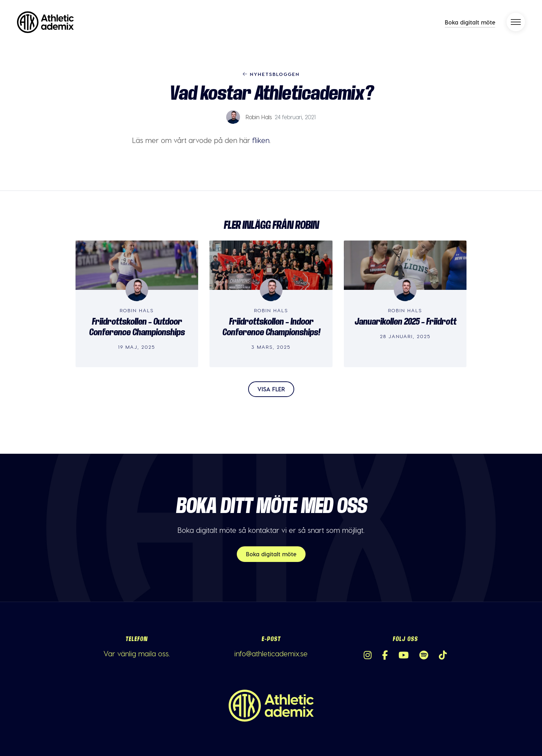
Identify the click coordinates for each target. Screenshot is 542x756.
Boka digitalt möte (470, 22)
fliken (261, 140)
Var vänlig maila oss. (137, 653)
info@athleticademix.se (271, 653)
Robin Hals (259, 117)
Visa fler (271, 389)
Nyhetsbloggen (271, 74)
